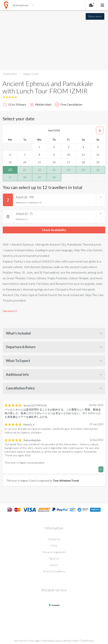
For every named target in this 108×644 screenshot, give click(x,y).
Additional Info (17, 374)
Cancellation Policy (20, 388)
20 (10, 170)
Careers (54, 565)
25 (83, 170)
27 (10, 177)
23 (54, 170)
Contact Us (54, 539)
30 (54, 177)
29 (39, 177)
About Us (54, 558)
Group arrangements (54, 552)
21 (25, 170)
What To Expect (18, 361)
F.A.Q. (54, 546)
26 (98, 170)
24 (69, 170)
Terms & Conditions (54, 571)
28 (25, 177)
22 (39, 170)
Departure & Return (21, 347)
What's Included (18, 333)
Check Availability (54, 230)
